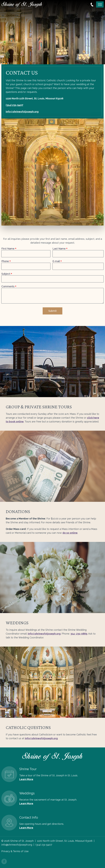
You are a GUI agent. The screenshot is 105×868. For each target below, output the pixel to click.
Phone (5, 261)
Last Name (59, 249)
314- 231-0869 (79, 634)
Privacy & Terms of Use (15, 851)
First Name (8, 249)
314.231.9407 (92, 5)
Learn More (26, 779)
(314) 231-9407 (14, 105)
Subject (6, 274)
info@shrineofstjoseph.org (22, 112)
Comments (8, 286)
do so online (70, 533)
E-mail (56, 261)
